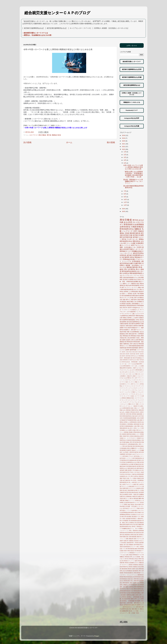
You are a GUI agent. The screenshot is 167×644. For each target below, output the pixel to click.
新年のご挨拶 (130, 300)
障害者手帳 (123, 577)
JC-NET (122, 287)
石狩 (135, 231)
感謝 (121, 478)
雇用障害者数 (125, 609)
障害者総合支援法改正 (127, 579)
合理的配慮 (136, 261)
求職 (143, 498)
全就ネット (125, 294)
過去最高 (124, 543)
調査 (127, 539)
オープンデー (137, 386)
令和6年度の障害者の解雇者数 (134, 414)
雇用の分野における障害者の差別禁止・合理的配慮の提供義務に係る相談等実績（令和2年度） (132, 601)
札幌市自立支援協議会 (126, 496)
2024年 (138, 354)
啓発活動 (137, 446)
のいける (136, 222)
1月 (125, 152)
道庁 (125, 545)
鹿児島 (130, 611)
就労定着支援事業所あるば (134, 322)
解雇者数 (134, 537)
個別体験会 (130, 424)
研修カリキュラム (139, 510)
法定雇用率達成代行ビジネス (132, 502)
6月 (125, 163)
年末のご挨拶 (140, 472)
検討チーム (126, 498)
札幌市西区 (138, 263)
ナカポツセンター (133, 239)
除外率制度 (137, 545)
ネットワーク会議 (129, 396)
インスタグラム (127, 380)
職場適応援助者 (135, 233)
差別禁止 (130, 470)
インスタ (124, 310)
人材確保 (127, 412)
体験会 (125, 318)
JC (143, 358)
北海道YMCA (126, 436)
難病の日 (137, 609)
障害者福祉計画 (131, 577)
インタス (134, 380)
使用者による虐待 (133, 318)
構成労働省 (130, 302)
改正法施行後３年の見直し (130, 480)
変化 (141, 448)
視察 (130, 537)
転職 (125, 541)
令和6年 (142, 412)
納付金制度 (137, 533)
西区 (127, 537)
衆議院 (124, 537)
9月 (125, 197)
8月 (125, 194)
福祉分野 (124, 517)
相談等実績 (123, 332)
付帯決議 (132, 412)
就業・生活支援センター (128, 247)
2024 (124, 209)
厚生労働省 (42, 135)
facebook (127, 362)
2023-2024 (122, 354)
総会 (124, 535)
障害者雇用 (128, 224)
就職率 (122, 328)
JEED (121, 360)
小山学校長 (126, 452)
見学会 (124, 239)
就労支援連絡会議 (131, 460)
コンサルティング (136, 388)
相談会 (133, 505)
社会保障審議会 (135, 332)
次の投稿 (27, 142)
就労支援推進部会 (137, 458)
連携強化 (131, 541)
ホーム (69, 142)
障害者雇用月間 (138, 591)
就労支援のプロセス (128, 456)
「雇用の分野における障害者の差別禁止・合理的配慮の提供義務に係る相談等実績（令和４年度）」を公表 (133, 174)
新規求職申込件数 (133, 490)
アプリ (139, 378)
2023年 (128, 354)
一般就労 (135, 406)
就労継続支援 (137, 464)
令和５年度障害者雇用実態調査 (128, 418)
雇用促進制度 (127, 605)
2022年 (130, 308)
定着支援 (123, 255)
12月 (125, 205)
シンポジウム (134, 390)
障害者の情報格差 (134, 565)
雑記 (130, 609)
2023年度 (133, 354)
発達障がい (127, 330)
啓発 (134, 446)
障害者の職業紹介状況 (135, 567)
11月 (125, 202)
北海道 (127, 233)
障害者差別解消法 (129, 573)
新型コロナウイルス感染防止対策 (135, 488)
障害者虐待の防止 (129, 581)
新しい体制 (132, 482)
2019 (124, 138)
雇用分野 (134, 605)
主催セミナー (137, 408)
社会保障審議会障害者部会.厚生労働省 (130, 512)
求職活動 (122, 500)
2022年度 (141, 352)
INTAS (142, 285)
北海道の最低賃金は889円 (137, 436)
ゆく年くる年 (134, 378)
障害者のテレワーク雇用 (131, 561)
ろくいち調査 (131, 243)
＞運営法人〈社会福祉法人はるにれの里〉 (38, 35)
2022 (124, 147)
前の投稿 (111, 142)
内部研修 (126, 432)
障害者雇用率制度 (136, 273)
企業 (121, 318)
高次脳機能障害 (124, 611)
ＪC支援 (133, 613)
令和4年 (137, 412)
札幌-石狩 (136, 494)
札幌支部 (135, 496)
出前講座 (124, 434)
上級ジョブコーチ (137, 314)
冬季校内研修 (136, 432)
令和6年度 (122, 414)
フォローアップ (127, 402)
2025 (124, 211)
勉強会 (130, 294)
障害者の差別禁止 (127, 304)
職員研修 (127, 535)
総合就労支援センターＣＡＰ (134, 249)
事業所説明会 (140, 316)
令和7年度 (141, 416)
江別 (135, 302)
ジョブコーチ (127, 231)
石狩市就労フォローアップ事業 (131, 508)
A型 (131, 358)
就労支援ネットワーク (126, 458)
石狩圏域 (139, 302)
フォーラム (134, 402)
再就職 (131, 432)
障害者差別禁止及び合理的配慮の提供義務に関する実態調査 (132, 571)
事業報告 (128, 410)
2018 (124, 135)
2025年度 (128, 356)
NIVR (131, 360)
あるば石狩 (128, 222)
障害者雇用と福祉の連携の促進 (131, 583)
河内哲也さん (139, 500)
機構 (140, 498)
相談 (129, 505)
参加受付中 (124, 444)
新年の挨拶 (137, 300)
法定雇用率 (125, 257)
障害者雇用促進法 (132, 306)
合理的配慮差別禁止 (133, 444)
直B (132, 330)
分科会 (137, 320)
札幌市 (131, 263)
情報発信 (141, 476)
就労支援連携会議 (127, 296)
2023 (124, 149)
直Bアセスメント (139, 330)
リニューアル (127, 261)
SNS (138, 360)
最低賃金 (124, 302)
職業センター (127, 284)
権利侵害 (136, 498)
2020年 (124, 352)
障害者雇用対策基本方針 (126, 591)
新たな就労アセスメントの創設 (128, 484)
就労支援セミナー (139, 456)
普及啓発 (129, 492)
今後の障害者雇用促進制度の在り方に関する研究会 (132, 290)
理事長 (126, 505)
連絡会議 (131, 334)
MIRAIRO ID (126, 360)
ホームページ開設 (126, 404)
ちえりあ (139, 368)
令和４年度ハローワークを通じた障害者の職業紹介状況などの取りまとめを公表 (133, 167)
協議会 (128, 442)
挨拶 (142, 328)
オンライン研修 (133, 382)
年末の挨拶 (128, 328)
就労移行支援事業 (128, 280)
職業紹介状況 (56, 135)
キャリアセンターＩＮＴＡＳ (131, 275)
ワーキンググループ (126, 314)
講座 (127, 334)
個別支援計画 (137, 424)
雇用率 (127, 350)
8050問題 (141, 356)
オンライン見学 (129, 384)
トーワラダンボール (134, 394)
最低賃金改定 (135, 492)
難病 (133, 609)
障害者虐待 (130, 342)
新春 (121, 490)
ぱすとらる (128, 372)
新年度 (122, 330)
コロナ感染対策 (131, 312)
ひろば (122, 378)
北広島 (135, 294)
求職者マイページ (130, 500)
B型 (134, 358)
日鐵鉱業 (122, 492)
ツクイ (126, 394)
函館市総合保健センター (133, 434)
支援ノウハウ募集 (131, 478)
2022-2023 (135, 352)
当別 (121, 300)
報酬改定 (138, 229)
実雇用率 (129, 450)
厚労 (131, 442)
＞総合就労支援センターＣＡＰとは (35, 33)
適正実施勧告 (130, 545)
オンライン (128, 287)
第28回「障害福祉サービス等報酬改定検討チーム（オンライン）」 (133, 181)
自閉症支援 (133, 535)
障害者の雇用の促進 (133, 569)
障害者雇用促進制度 (135, 346)
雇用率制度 (133, 350)
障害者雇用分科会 (126, 241)
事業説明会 (136, 241)
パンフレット (140, 312)
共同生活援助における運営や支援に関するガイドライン (132, 430)
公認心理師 (137, 426)
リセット (130, 406)
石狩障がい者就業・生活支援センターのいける (132, 265)
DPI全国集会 (139, 358)
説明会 (132, 257)
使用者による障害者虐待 (131, 292)
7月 (125, 191)
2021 (124, 144)
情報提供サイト (136, 328)
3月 (125, 157)
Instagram (135, 308)
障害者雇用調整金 (136, 593)
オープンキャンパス (128, 386)
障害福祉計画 (127, 336)
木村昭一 (131, 494)
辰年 (127, 541)
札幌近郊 (140, 496)
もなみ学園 (127, 378)
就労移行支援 (128, 235)
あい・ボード (128, 364)
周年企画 (125, 446)
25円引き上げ (135, 356)
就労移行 (136, 237)
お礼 (136, 366)
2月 (125, 155)
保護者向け (124, 424)
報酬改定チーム (135, 448)
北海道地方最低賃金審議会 (134, 440)
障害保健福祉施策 (132, 549)
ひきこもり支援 (133, 374)
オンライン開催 (136, 287)
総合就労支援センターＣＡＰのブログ (57, 13)
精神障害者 (130, 533)
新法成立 (125, 490)
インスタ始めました (133, 310)
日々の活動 (141, 490)
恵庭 (124, 300)
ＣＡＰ (139, 350)
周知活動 (130, 446)
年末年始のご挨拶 (130, 474)
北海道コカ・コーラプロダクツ (128, 438)
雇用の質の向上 (138, 603)
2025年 (123, 356)
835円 (121, 358)
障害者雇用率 (136, 285)
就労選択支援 (128, 237)
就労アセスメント (137, 245)
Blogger (97, 636)
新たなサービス (139, 482)
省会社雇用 (138, 505)
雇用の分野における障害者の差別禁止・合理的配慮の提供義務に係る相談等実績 (132, 597)
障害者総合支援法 (129, 259)
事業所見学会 (135, 410)
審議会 (141, 239)
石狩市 (139, 247)
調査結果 (131, 539)
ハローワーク (33, 135)
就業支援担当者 (132, 468)
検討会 (131, 498)
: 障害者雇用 (127, 358)
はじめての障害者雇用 (136, 370)
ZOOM (123, 362)
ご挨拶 (134, 368)
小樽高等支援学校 (134, 452)
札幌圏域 (141, 494)
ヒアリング (134, 400)
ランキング (124, 406)
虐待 (137, 535)
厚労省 (49, 135)
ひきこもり (126, 374)
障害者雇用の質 (135, 585)
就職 (126, 470)
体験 (141, 420)
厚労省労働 (136, 442)
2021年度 (129, 352)
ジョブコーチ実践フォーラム (133, 392)
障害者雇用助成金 (139, 589)
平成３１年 (133, 472)
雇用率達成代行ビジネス (129, 607)
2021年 (125, 308)
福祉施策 (129, 517)
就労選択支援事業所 (135, 324)
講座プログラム (138, 539)
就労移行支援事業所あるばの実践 (131, 462)
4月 (125, 160)
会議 (138, 420)
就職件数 (141, 326)
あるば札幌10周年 (137, 364)
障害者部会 (123, 306)
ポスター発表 (135, 404)
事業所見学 (132, 316)
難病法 (142, 609)
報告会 (129, 448)
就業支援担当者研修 (132, 326)
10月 (125, 200)
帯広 (128, 472)
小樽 (142, 261)
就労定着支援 (124, 263)
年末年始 (122, 474)
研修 (128, 332)
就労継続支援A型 (132, 466)
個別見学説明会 (138, 253)
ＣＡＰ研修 (136, 611)
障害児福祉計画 (132, 551)
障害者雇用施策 (134, 348)
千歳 (138, 294)
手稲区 (124, 478)
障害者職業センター (138, 304)
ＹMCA (137, 613)
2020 (124, 141)
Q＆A (135, 360)
